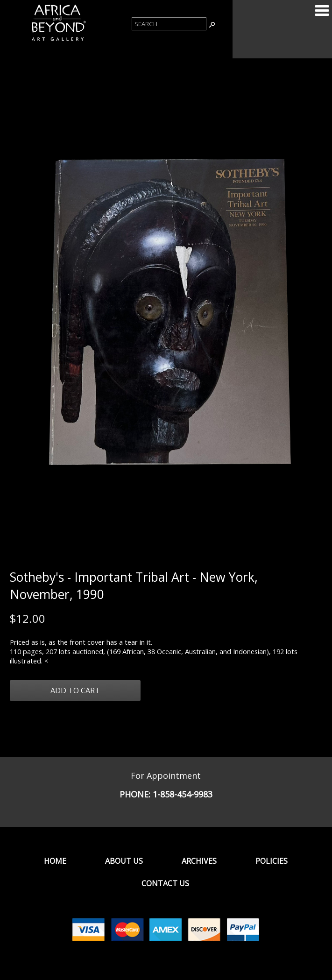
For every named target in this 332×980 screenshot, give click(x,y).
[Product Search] (169, 24)
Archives (199, 861)
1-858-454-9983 (183, 794)
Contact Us (165, 883)
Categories (322, 10)
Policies (272, 861)
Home (55, 861)
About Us (124, 861)
